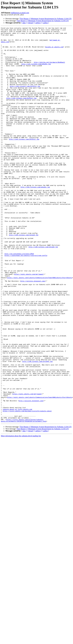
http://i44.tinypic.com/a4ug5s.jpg (36, 71)
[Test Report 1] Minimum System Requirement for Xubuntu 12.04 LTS (46, 19)
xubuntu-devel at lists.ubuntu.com (17, 480)
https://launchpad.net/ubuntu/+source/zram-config (26, 295)
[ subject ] (38, 23)
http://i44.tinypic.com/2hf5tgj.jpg (25, 98)
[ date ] (24, 23)
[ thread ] (31, 23)
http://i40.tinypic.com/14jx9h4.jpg (37, 422)
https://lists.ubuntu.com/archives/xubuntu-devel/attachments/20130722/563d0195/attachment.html (24, 493)
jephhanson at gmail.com (20, 13)
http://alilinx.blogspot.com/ (33, 326)
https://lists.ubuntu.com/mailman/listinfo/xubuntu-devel (27, 482)
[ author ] (46, 23)
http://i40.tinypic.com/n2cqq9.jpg (24, 270)
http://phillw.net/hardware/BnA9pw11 (49, 69)
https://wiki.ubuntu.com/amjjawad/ (29, 318)
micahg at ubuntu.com (54, 51)
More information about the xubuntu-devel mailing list (21, 509)
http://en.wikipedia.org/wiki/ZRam (19, 293)
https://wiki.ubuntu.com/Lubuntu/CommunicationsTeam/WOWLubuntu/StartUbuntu (40, 322)
